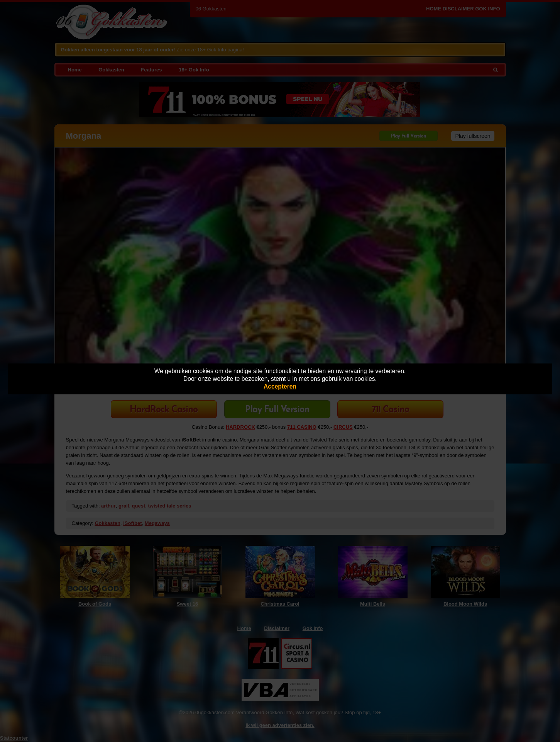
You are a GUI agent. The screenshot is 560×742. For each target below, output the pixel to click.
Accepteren (280, 386)
